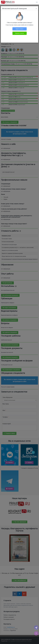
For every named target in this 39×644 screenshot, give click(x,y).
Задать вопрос (19, 29)
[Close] (36, 9)
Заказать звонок (20, 33)
